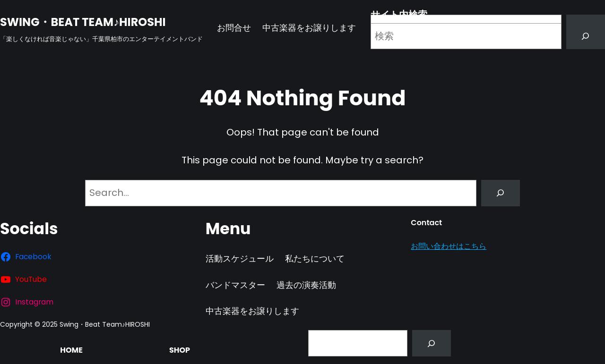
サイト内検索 (399, 15)
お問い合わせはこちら (449, 246)
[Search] (586, 36)
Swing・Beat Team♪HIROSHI (83, 22)
